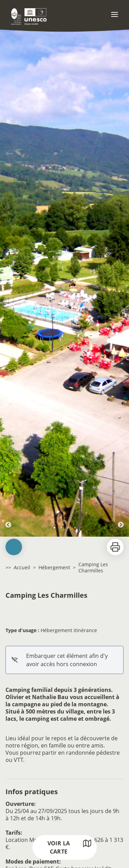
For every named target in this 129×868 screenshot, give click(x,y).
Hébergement (54, 567)
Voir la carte (69, 847)
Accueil (22, 567)
